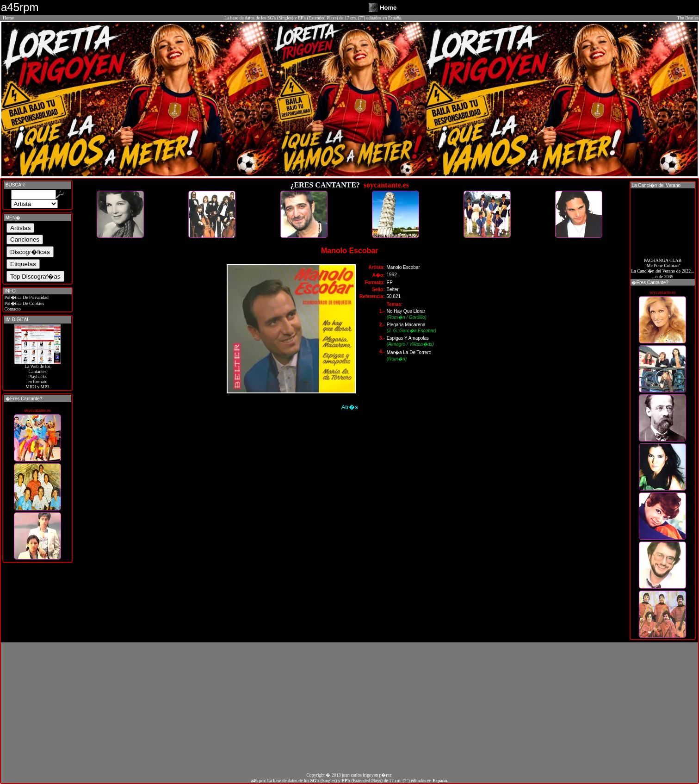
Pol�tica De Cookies (24, 303)
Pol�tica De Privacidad (26, 297)
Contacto (12, 309)
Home (8, 18)
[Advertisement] (350, 707)
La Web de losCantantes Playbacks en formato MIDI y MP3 (37, 374)
